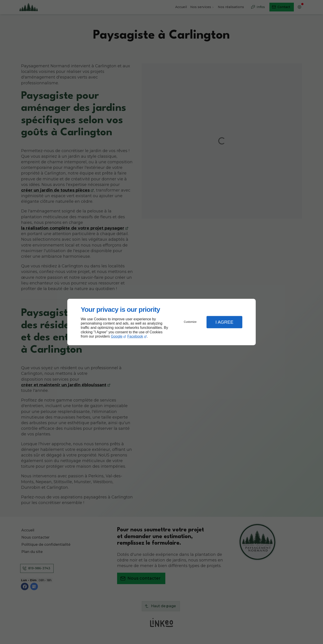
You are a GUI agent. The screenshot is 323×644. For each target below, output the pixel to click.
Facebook (135, 336)
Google (117, 336)
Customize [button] (190, 322)
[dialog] (161, 322)
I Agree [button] (224, 322)
